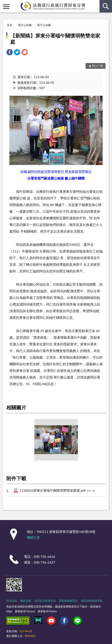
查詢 (106, 6)
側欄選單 (6, 7)
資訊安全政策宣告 (45, 601)
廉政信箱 (26, 601)
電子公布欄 (25, 25)
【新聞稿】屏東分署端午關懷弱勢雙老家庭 (55, 39)
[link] (10, 54)
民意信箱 (12, 601)
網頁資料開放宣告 (92, 601)
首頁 (10, 25)
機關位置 (33, 537)
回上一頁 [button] (97, 66)
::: (3, 3)
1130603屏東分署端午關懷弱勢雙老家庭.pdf (57, 491)
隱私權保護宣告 (68, 601)
